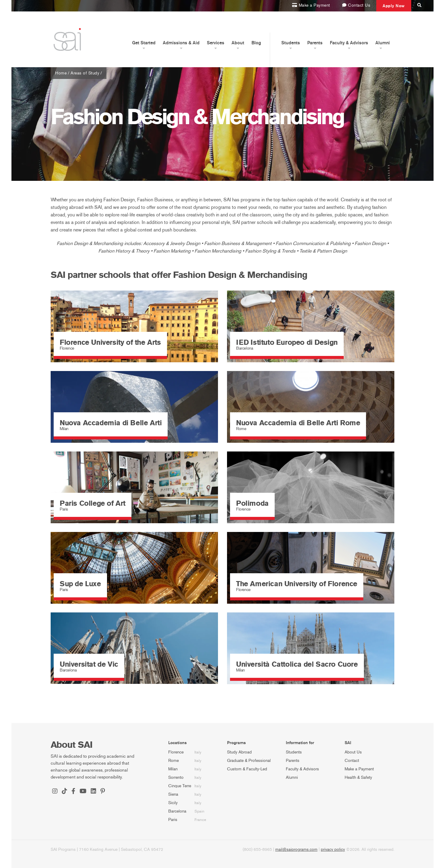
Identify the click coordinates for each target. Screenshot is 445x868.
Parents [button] (315, 43)
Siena (173, 794)
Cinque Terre (180, 786)
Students (294, 752)
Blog (256, 43)
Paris (173, 820)
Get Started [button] (144, 43)
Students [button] (291, 43)
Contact (352, 761)
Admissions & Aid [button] (181, 43)
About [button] (238, 43)
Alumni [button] (383, 43)
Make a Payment (359, 769)
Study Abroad (239, 752)
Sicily (173, 803)
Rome (174, 761)
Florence (176, 752)
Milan (173, 769)
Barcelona (177, 811)
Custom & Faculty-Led (247, 769)
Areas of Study (85, 73)
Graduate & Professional (249, 761)
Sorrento (176, 777)
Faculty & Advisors (302, 769)
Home (61, 73)
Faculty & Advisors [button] (349, 43)
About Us (353, 752)
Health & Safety (358, 777)
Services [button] (216, 43)
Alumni (292, 777)
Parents (293, 761)
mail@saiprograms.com (296, 849)
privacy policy (333, 849)
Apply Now (394, 6)
